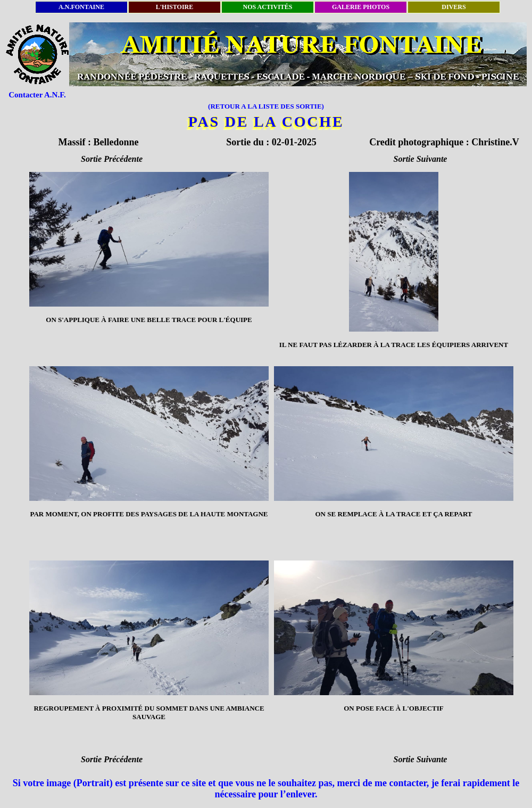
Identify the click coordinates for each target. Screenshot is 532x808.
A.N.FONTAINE (81, 7)
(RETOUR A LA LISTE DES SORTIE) (266, 106)
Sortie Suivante (421, 159)
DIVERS (454, 7)
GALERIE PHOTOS (361, 7)
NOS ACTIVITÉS (267, 7)
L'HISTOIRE (174, 7)
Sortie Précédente (112, 159)
